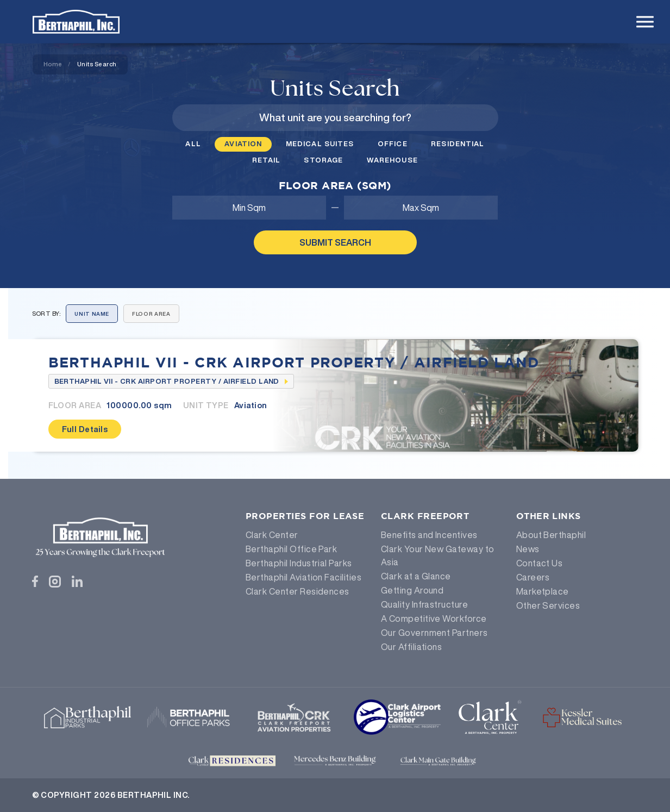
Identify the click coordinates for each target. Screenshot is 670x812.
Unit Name (92, 314)
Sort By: (46, 313)
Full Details (85, 429)
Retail (266, 160)
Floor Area (151, 314)
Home (53, 64)
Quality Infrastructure (425, 604)
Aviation (243, 144)
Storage (323, 160)
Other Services (548, 605)
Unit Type (206, 405)
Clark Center (272, 535)
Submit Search (335, 242)
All (193, 144)
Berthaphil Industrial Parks (299, 563)
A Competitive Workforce (434, 619)
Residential (458, 144)
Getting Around (412, 590)
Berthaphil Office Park (292, 549)
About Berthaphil (551, 535)
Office (393, 144)
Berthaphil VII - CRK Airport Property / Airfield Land (294, 362)
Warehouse (392, 160)
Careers (533, 577)
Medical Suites (320, 144)
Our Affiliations (412, 647)
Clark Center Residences (298, 591)
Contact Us (540, 563)
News (528, 549)
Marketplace (543, 591)
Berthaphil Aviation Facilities (303, 577)
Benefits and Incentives (429, 535)
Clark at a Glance (416, 576)
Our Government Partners (434, 633)
